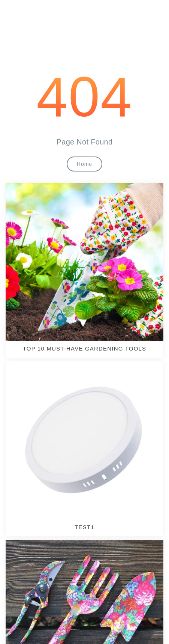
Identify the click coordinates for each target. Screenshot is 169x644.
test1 (84, 527)
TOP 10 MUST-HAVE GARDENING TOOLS (85, 348)
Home (84, 164)
